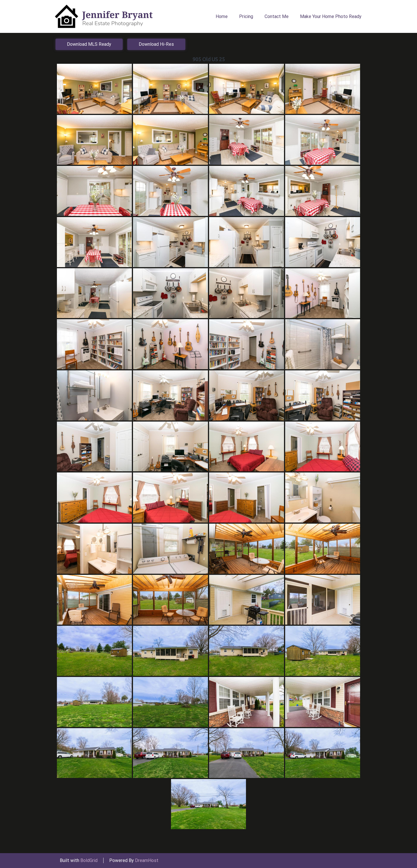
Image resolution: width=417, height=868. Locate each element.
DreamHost (147, 860)
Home (222, 16)
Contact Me (277, 16)
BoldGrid (89, 860)
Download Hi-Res (156, 44)
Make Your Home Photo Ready (331, 16)
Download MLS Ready (89, 44)
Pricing (246, 16)
